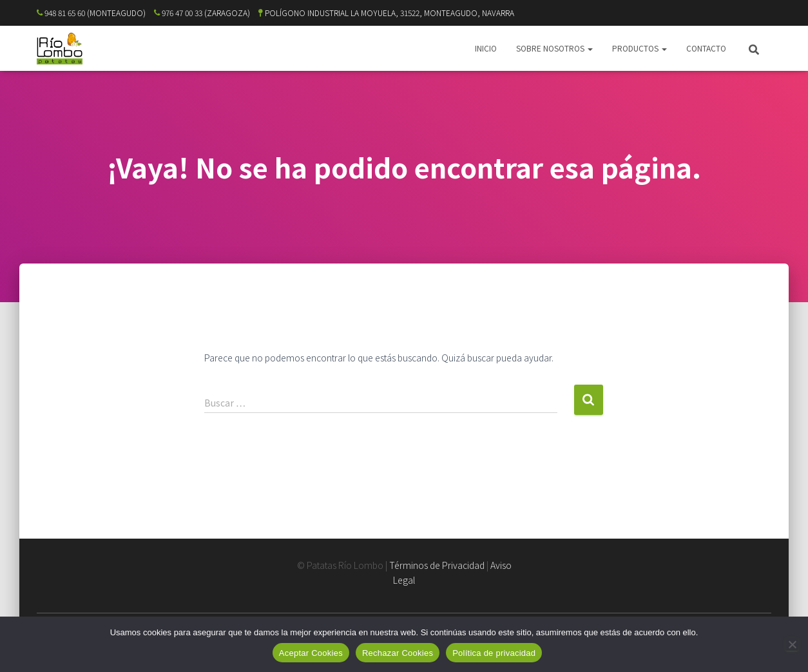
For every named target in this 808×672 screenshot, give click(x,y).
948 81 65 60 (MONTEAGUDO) (91, 13)
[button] (590, 48)
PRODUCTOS (640, 48)
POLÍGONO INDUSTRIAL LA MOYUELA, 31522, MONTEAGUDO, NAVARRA (386, 13)
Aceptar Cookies (311, 653)
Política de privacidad (494, 653)
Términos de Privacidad (437, 565)
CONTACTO (706, 48)
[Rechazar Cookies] (792, 644)
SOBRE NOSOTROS (554, 48)
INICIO (486, 48)
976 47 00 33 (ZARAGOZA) (202, 13)
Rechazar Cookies (398, 653)
